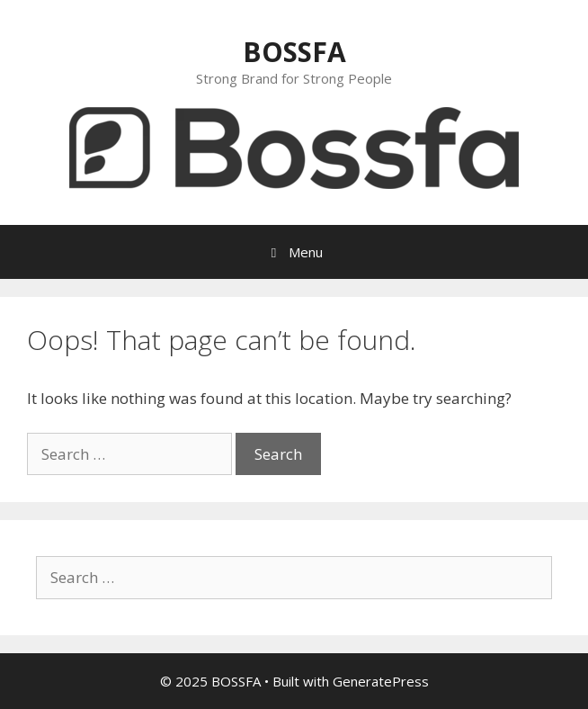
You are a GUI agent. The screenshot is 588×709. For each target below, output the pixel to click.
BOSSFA (294, 52)
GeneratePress (381, 681)
